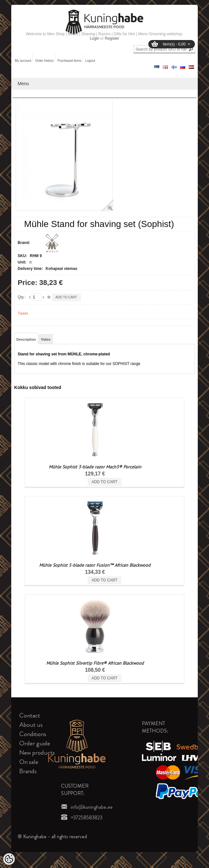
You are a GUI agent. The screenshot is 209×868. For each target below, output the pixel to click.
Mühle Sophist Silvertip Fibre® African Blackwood (95, 663)
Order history (44, 61)
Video (46, 339)
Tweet (23, 313)
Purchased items (69, 61)
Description (26, 339)
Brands (28, 771)
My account (23, 61)
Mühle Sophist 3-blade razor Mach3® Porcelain (95, 467)
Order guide (35, 743)
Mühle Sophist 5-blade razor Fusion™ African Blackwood (95, 565)
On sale (29, 762)
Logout (90, 61)
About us (31, 725)
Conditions (33, 734)
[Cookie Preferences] (9, 859)
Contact (30, 715)
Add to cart (66, 297)
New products (37, 753)
